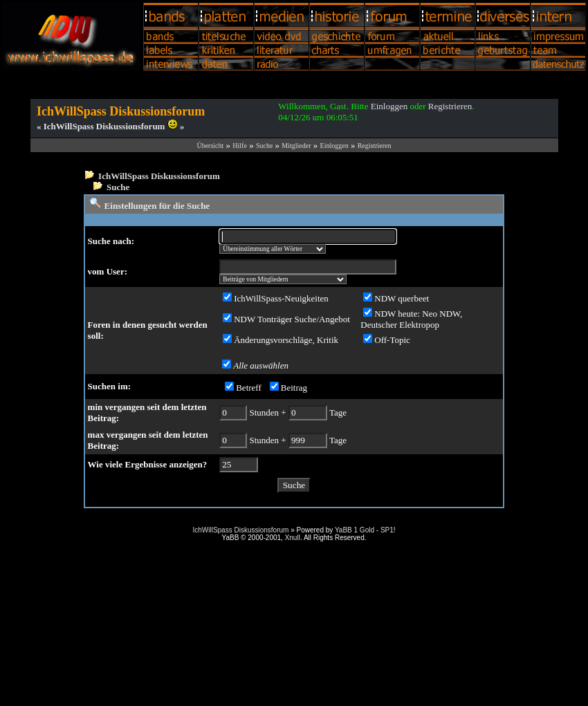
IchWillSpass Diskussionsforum (159, 176)
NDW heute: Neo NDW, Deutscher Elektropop (411, 319)
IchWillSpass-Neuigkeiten (281, 298)
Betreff (249, 388)
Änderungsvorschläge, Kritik (286, 340)
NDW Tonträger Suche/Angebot (292, 319)
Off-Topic (392, 340)
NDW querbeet (402, 298)
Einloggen (389, 106)
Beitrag (294, 388)
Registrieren (450, 106)
